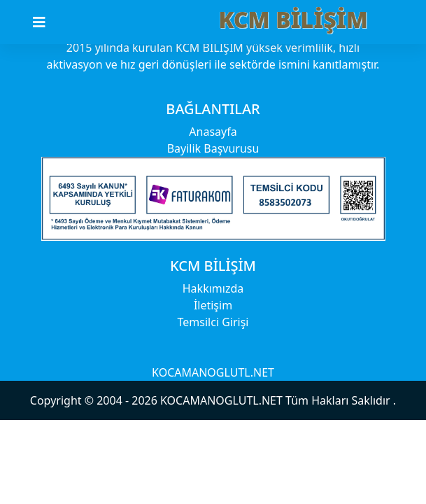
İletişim (213, 305)
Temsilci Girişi (213, 322)
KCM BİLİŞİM (293, 19)
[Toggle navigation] (48, 22)
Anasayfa (213, 132)
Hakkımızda (213, 288)
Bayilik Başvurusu (213, 148)
